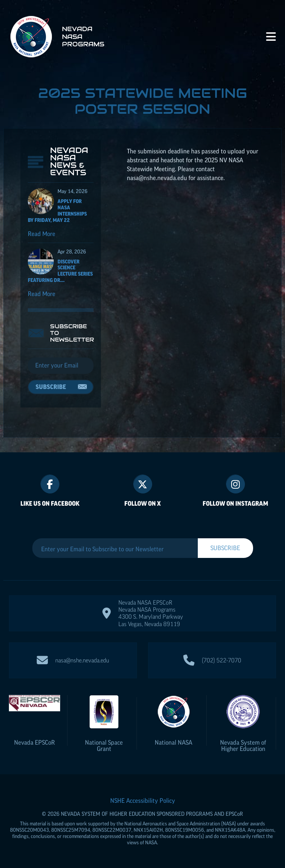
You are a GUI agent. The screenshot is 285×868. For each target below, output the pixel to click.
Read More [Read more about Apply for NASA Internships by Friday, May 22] (42, 234)
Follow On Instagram (235, 503)
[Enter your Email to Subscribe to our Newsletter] (115, 549)
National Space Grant (104, 746)
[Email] (61, 366)
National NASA (173, 742)
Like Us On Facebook (50, 503)
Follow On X (142, 503)
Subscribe (51, 387)
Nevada (35, 742)
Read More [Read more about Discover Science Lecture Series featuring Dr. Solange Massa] (42, 294)
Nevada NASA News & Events (69, 161)
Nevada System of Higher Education (243, 746)
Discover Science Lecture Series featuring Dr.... (60, 271)
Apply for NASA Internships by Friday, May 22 (57, 210)
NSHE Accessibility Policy (143, 801)
